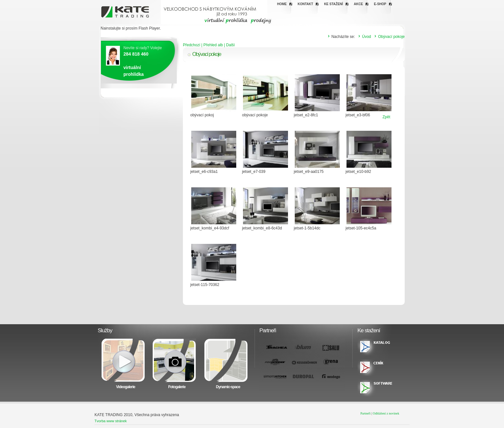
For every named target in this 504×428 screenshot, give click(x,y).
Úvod (366, 37)
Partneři (365, 413)
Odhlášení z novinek (386, 413)
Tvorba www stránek (111, 421)
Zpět (386, 117)
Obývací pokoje (391, 37)
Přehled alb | (215, 45)
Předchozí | (193, 45)
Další (230, 45)
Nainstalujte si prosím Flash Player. (131, 28)
